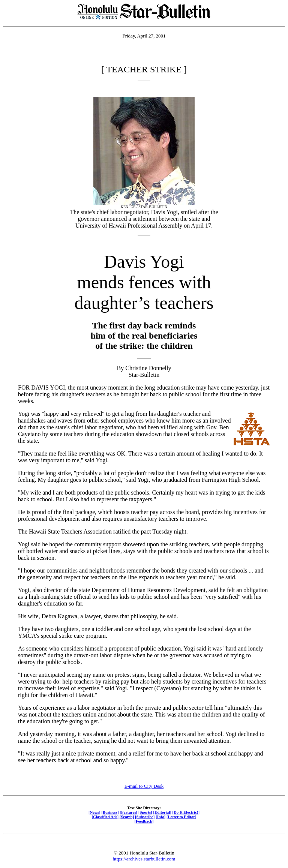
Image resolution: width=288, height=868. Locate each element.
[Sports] (145, 812)
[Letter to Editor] (181, 817)
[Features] (128, 812)
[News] (94, 812)
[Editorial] (162, 812)
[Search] (127, 817)
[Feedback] (144, 821)
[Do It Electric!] (186, 812)
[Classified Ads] (105, 817)
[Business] (110, 812)
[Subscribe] (145, 817)
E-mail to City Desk (144, 786)
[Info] (160, 817)
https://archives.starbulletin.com (144, 859)
